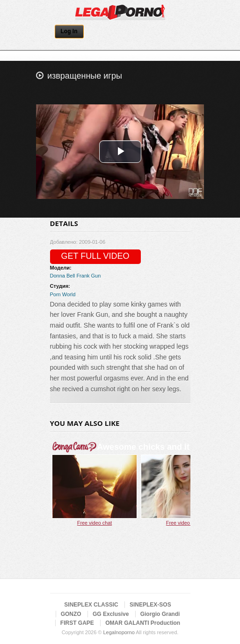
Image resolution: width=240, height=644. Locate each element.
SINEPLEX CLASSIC (91, 605)
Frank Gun (88, 276)
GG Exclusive (111, 614)
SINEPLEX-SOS (150, 605)
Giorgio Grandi (160, 614)
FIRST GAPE (77, 623)
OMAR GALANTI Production (143, 623)
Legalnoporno (119, 632)
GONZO (71, 614)
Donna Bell (63, 276)
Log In (69, 31)
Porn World (63, 294)
